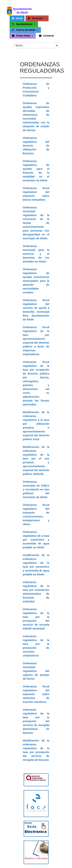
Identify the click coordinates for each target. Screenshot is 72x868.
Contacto (46, 36)
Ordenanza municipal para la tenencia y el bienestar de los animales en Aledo (36, 254)
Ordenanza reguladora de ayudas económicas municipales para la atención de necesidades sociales (36, 281)
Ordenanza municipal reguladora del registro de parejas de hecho (36, 671)
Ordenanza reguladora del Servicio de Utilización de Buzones (36, 146)
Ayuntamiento (24, 24)
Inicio (17, 18)
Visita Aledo (23, 36)
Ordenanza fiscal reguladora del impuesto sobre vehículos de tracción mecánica (36, 694)
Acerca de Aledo (25, 30)
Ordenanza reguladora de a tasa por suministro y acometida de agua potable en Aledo (36, 540)
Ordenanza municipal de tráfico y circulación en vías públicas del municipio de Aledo (36, 489)
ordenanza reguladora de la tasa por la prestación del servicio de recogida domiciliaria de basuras (36, 721)
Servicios (37, 18)
